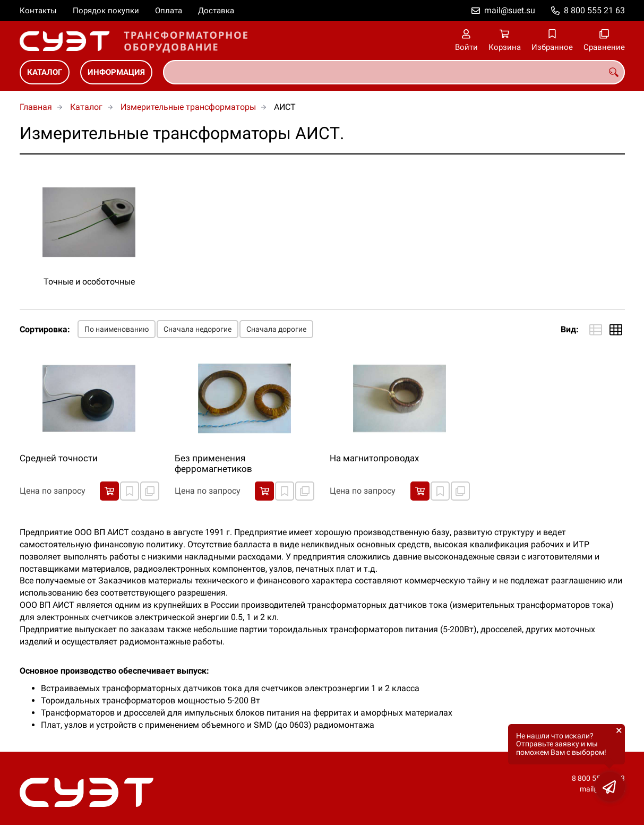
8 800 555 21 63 (594, 10)
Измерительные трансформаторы (188, 107)
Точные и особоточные (89, 282)
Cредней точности (59, 458)
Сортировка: (45, 329)
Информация (116, 72)
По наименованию (117, 329)
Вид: (570, 329)
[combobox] (394, 72)
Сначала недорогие (198, 329)
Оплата (169, 11)
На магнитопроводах (374, 458)
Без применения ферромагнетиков (213, 463)
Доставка (216, 11)
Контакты (38, 11)
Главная (36, 107)
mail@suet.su (510, 10)
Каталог (45, 72)
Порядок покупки (106, 11)
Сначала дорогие (276, 329)
